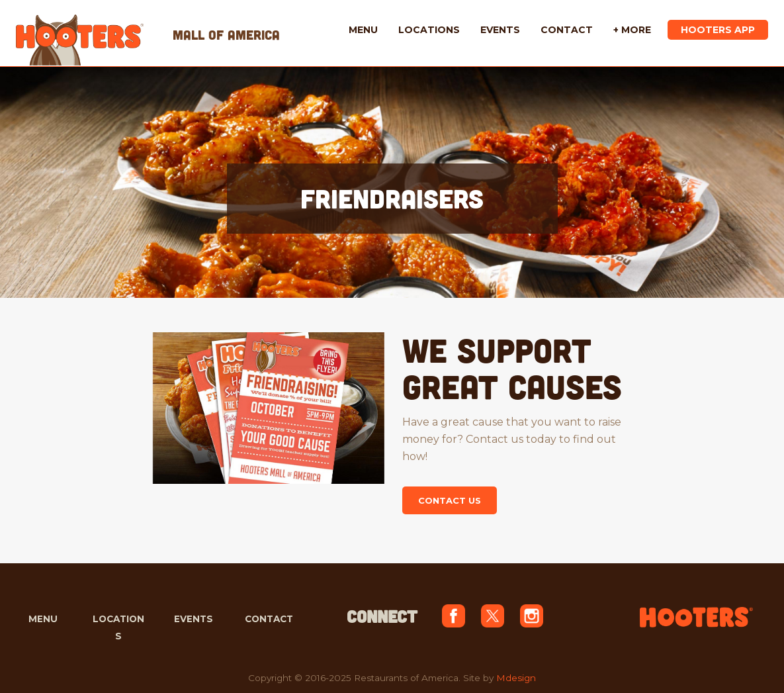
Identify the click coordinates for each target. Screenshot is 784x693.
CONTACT (269, 619)
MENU (43, 619)
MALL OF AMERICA (226, 34)
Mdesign (516, 678)
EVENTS (194, 619)
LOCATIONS (118, 627)
